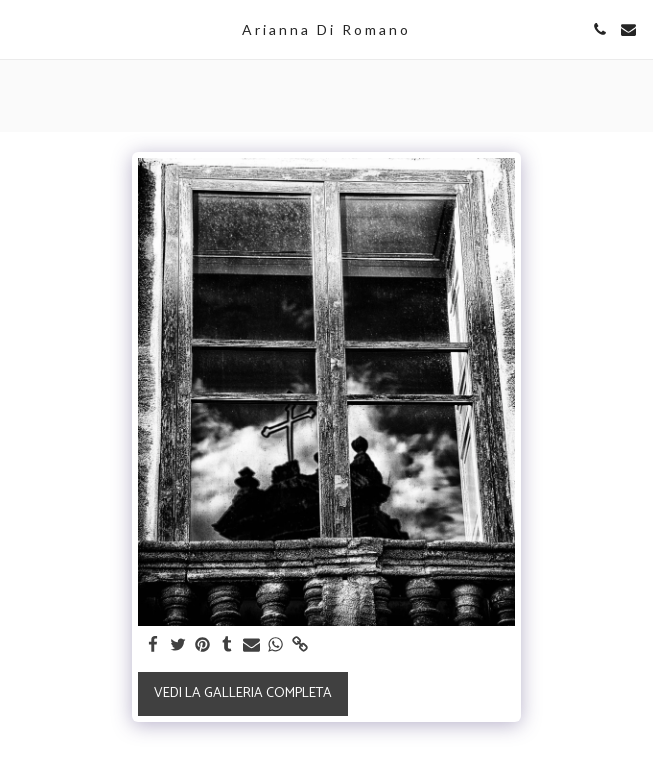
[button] (22, 28)
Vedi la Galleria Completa (243, 693)
